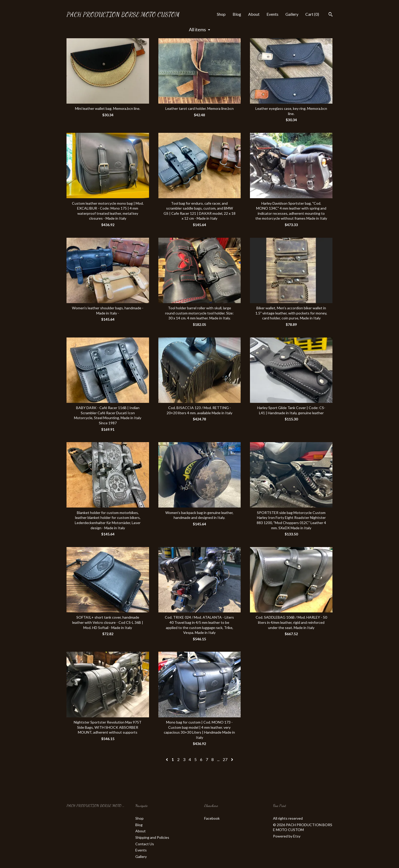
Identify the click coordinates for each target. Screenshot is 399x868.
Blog (237, 14)
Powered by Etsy (287, 836)
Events (272, 14)
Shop (221, 14)
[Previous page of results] (167, 759)
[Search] (331, 15)
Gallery (292, 14)
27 (225, 759)
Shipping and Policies (152, 837)
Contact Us (145, 844)
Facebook (212, 818)
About (254, 14)
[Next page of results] (232, 759)
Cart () (312, 14)
